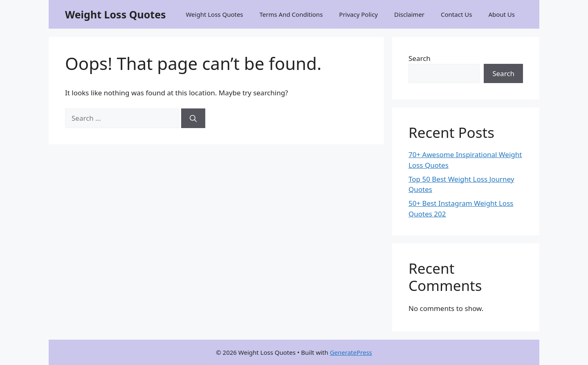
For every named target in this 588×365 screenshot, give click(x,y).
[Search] (193, 118)
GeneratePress (351, 352)
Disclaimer (409, 14)
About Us (502, 14)
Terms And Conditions (291, 14)
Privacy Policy (358, 14)
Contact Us (456, 14)
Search (420, 58)
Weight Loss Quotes (116, 14)
